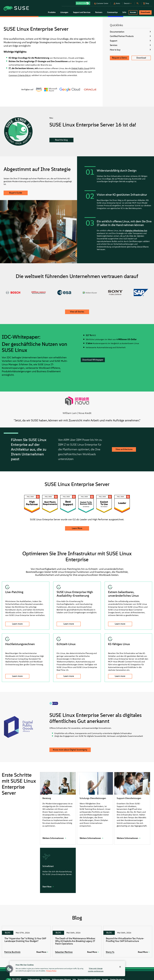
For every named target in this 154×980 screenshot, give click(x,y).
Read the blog (61, 140)
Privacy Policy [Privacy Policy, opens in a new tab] (51, 971)
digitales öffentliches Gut (136, 231)
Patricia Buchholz (12, 952)
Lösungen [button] (64, 12)
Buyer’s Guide (16, 193)
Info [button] (124, 12)
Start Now (47, 887)
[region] (67, 969)
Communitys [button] (112, 12)
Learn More (77, 528)
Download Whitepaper (93, 360)
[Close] (120, 967)
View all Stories (77, 312)
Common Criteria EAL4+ (20, 75)
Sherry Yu (110, 952)
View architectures (124, 449)
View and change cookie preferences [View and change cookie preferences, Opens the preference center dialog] (96, 970)
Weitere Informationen (53, 838)
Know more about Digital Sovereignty (70, 750)
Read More (41, 952)
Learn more (17, 624)
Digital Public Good (80, 68)
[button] (84, 2)
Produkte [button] (52, 12)
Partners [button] (99, 12)
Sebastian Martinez (64, 952)
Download (141, 58)
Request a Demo (119, 58)
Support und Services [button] (82, 12)
